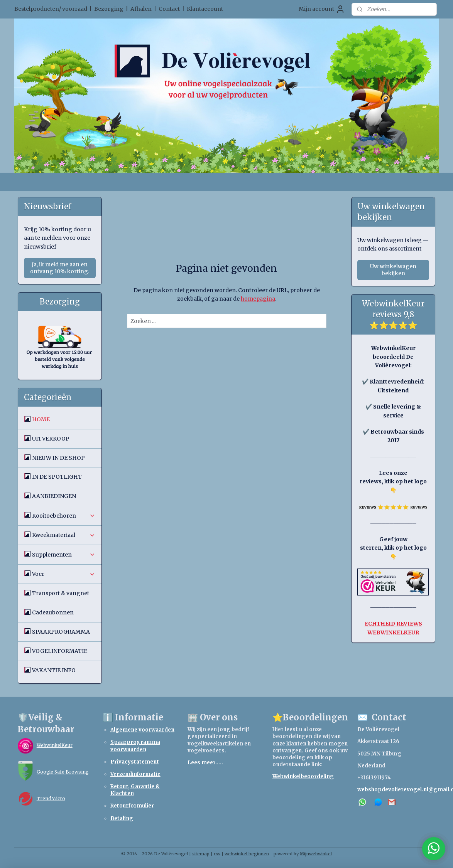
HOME (41, 419)
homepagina (258, 299)
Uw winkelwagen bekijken (393, 270)
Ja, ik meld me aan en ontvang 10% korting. (60, 268)
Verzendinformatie (135, 774)
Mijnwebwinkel (316, 854)
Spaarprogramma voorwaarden (135, 746)
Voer (64, 574)
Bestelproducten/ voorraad (51, 9)
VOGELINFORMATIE (60, 651)
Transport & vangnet (61, 593)
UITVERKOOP (51, 439)
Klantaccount (205, 9)
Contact (169, 9)
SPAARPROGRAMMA (61, 632)
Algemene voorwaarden (142, 730)
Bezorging (109, 9)
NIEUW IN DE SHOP (58, 458)
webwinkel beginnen (247, 854)
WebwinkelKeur (55, 745)
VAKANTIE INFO (54, 670)
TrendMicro (51, 798)
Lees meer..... (205, 763)
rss (217, 854)
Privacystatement (135, 762)
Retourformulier (132, 806)
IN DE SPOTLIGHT (57, 477)
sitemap (201, 854)
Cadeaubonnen (53, 612)
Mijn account (322, 9)
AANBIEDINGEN (54, 496)
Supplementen (64, 555)
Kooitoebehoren (64, 516)
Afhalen (141, 9)
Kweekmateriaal (64, 535)
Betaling (122, 818)
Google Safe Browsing (63, 772)
